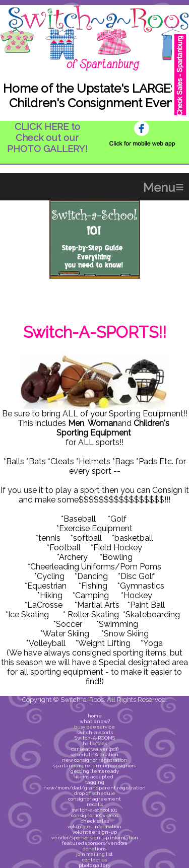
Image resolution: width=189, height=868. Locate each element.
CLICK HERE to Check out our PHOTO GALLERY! (47, 137)
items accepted (94, 777)
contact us (94, 860)
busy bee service (94, 727)
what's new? (95, 721)
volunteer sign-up (95, 832)
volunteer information (94, 826)
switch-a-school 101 (94, 810)
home (95, 716)
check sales (95, 821)
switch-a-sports (95, 732)
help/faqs (95, 743)
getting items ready (95, 771)
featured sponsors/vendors (94, 843)
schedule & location (94, 754)
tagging (95, 782)
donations (94, 849)
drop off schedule (95, 793)
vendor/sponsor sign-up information (95, 838)
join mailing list (94, 854)
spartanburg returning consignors (94, 766)
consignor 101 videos (94, 815)
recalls (95, 804)
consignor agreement (94, 799)
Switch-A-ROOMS (95, 738)
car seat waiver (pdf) (95, 749)
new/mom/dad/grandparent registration (94, 788)
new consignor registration (94, 760)
